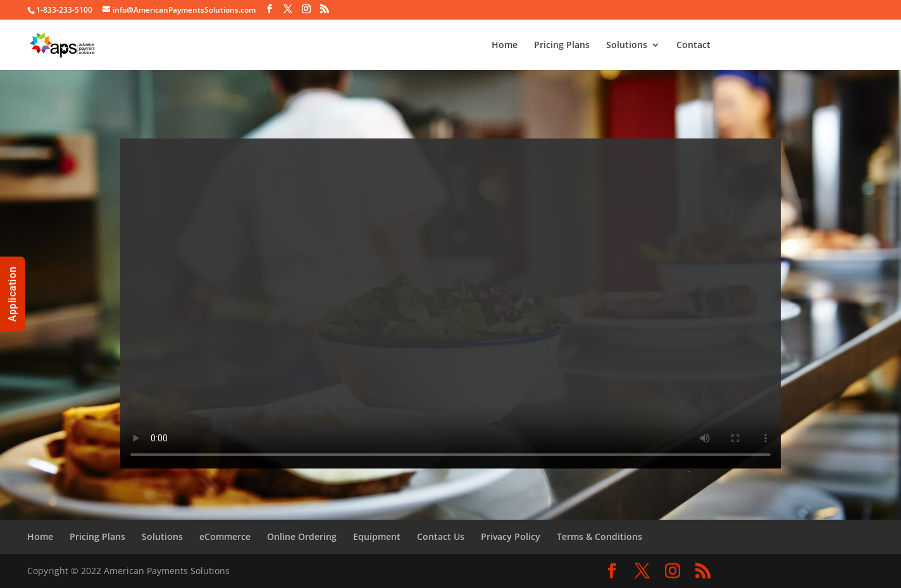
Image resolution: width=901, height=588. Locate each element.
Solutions (627, 46)
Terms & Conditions (600, 536)
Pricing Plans (562, 46)
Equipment (377, 536)
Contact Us (441, 536)
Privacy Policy (511, 536)
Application (12, 294)
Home (505, 46)
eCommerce (225, 536)
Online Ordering (302, 536)
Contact (693, 46)
